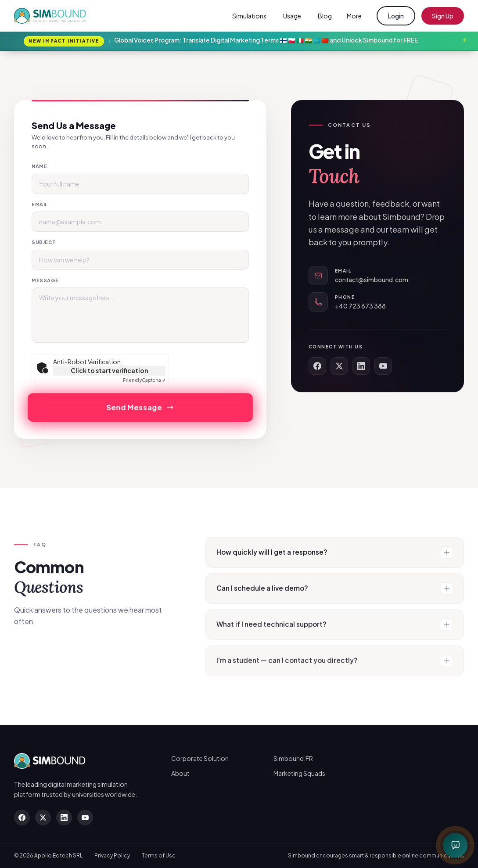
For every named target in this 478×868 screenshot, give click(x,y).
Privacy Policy (112, 855)
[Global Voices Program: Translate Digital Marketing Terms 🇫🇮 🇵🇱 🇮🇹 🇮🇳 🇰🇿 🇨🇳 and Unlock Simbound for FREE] (239, 41)
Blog (325, 16)
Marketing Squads (299, 773)
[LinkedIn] (361, 366)
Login (396, 16)
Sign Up (443, 16)
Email (40, 204)
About (180, 773)
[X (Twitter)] (339, 366)
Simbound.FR (293, 758)
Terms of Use (159, 855)
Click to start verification (109, 370)
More (354, 16)
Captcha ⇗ (144, 380)
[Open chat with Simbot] (455, 845)
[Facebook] (317, 366)
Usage (292, 16)
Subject (44, 242)
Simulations (249, 16)
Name (39, 166)
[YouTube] (383, 366)
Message (45, 280)
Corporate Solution (200, 758)
